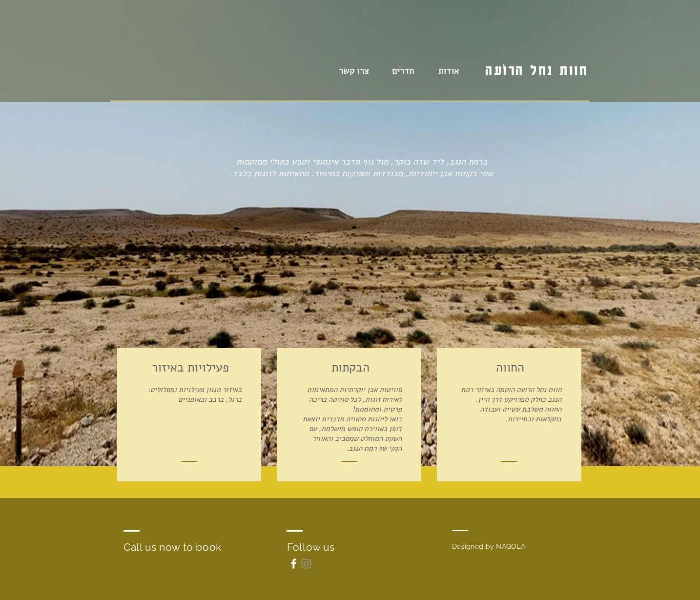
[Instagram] (306, 564)
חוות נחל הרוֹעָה (537, 70)
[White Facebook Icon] (294, 564)
